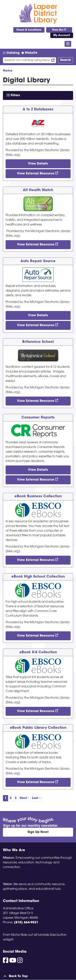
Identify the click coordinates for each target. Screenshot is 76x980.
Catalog (13, 53)
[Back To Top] (38, 976)
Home (8, 71)
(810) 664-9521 (26, 923)
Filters (13, 95)
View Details (38, 164)
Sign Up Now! (38, 832)
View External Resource (36, 174)
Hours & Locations (29, 30)
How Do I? (59, 30)
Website (31, 53)
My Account (62, 35)
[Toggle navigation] (68, 44)
